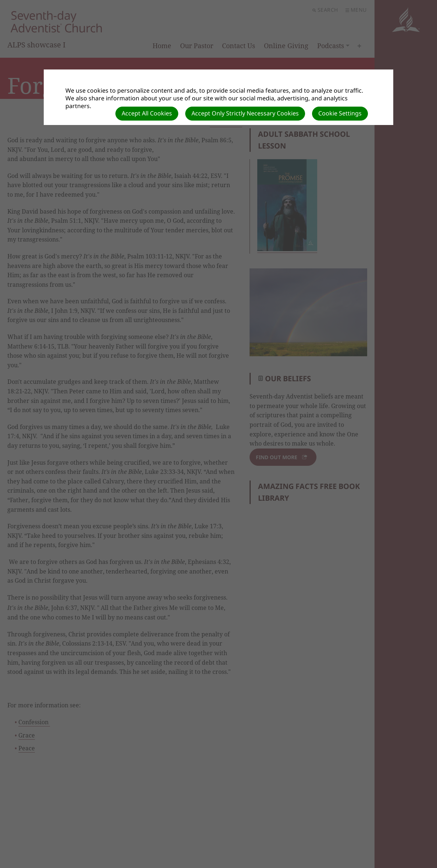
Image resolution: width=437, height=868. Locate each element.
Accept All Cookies (147, 113)
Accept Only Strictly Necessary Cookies (245, 113)
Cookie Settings (340, 113)
